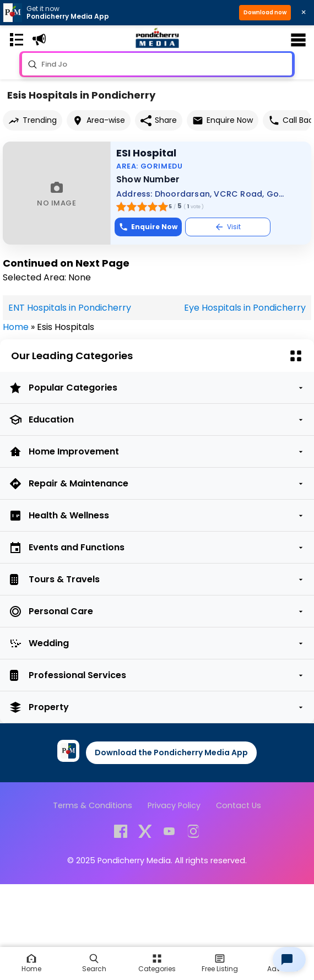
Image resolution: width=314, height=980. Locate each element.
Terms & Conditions (93, 805)
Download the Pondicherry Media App (171, 752)
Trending (33, 120)
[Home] (31, 963)
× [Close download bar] (304, 12)
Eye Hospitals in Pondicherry (245, 308)
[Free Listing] (157, 963)
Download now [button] (265, 12)
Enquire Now (223, 120)
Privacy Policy (174, 805)
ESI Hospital (146, 153)
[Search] (94, 963)
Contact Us (239, 805)
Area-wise (99, 120)
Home (16, 327)
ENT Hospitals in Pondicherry (70, 308)
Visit (228, 227)
